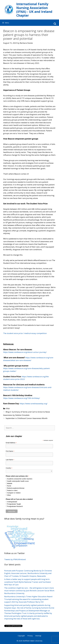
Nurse (9, 486)
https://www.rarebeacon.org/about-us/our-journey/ (25, 352)
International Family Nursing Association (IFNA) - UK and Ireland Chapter (34, 10)
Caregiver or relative (14, 493)
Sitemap (38, 636)
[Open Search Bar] (55, 24)
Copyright (21, 636)
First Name (10, 451)
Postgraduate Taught (14, 504)
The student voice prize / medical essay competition (25, 333)
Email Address (11, 443)
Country (9, 468)
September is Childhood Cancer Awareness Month (27, 418)
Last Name (10, 460)
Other (9, 495)
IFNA (8, 409)
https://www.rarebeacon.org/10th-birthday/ (22, 398)
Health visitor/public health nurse (18, 481)
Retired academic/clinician (16, 488)
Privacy (30, 636)
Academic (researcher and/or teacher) (20, 479)
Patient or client (12, 490)
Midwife (10, 483)
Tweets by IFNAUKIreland (15, 559)
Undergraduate (12, 502)
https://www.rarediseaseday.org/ (34, 404)
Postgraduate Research (15, 506)
